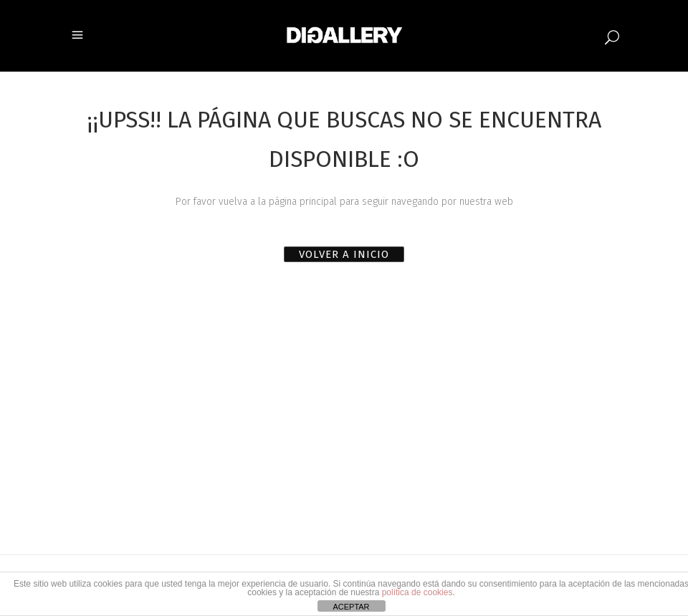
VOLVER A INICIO (344, 254)
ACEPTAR (351, 607)
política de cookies (417, 592)
